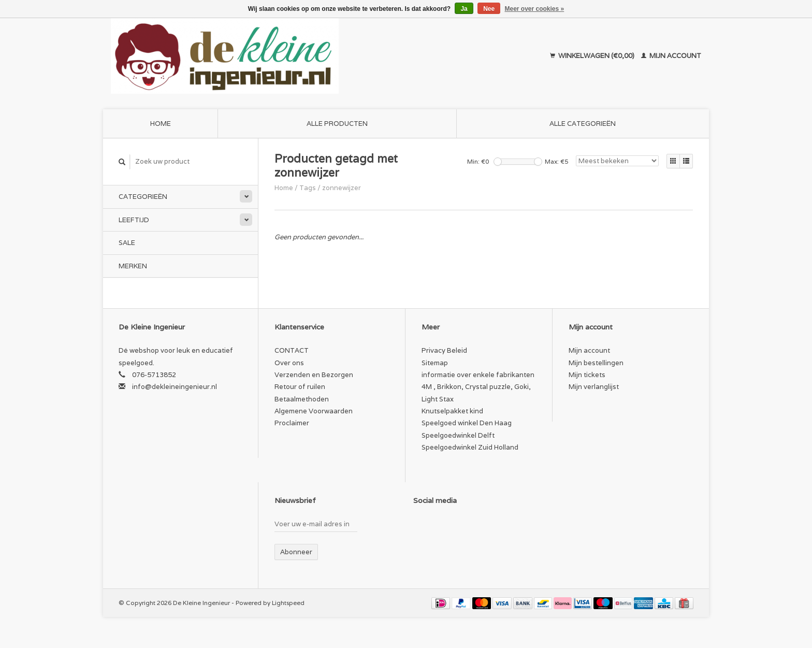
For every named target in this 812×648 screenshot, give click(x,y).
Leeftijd (134, 220)
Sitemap (435, 363)
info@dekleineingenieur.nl (175, 387)
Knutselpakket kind (452, 411)
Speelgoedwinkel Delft (458, 435)
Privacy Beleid (444, 350)
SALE (127, 243)
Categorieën (143, 197)
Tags (308, 188)
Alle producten (337, 124)
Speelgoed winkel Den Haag (467, 423)
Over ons (289, 363)
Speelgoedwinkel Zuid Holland (470, 447)
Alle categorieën (583, 124)
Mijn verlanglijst (594, 387)
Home (161, 124)
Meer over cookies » (535, 9)
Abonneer (296, 552)
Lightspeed (288, 603)
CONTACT (292, 350)
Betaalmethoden (302, 399)
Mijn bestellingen (596, 363)
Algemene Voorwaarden (314, 411)
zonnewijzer (342, 188)
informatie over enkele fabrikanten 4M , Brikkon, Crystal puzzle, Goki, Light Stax (478, 387)
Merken (133, 266)
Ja (464, 9)
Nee (489, 9)
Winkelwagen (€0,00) (593, 56)
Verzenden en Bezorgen (314, 375)
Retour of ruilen (300, 387)
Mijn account (671, 56)
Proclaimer (292, 423)
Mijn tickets (587, 375)
